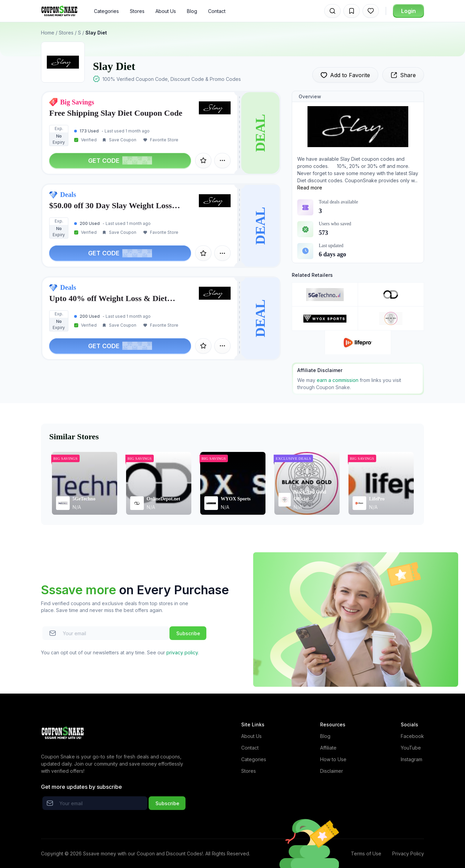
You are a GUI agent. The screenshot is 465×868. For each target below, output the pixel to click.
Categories (106, 11)
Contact (217, 11)
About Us (166, 11)
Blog (192, 11)
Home (48, 33)
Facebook (412, 736)
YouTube (411, 748)
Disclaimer (332, 771)
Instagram (412, 759)
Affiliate (328, 748)
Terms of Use (366, 853)
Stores (137, 11)
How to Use (333, 759)
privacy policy (182, 652)
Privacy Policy (408, 853)
